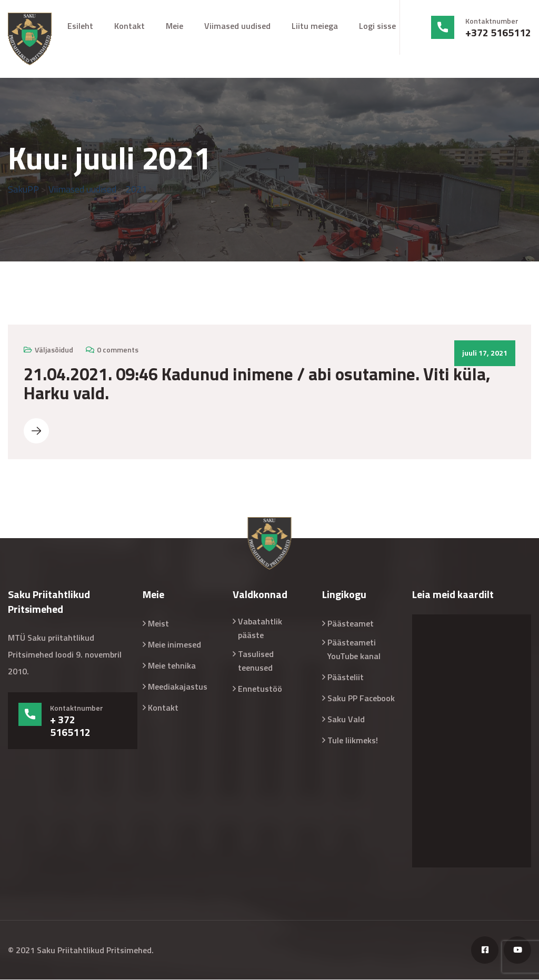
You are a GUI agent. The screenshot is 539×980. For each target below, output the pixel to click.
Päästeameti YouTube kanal (354, 650)
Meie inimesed (174, 645)
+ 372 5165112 (70, 726)
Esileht (80, 26)
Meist (158, 624)
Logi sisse (377, 26)
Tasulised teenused (256, 661)
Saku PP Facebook (361, 699)
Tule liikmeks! (353, 741)
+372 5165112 (498, 33)
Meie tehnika (172, 666)
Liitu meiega (315, 26)
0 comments (118, 350)
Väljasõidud (54, 350)
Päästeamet (351, 624)
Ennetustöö (260, 689)
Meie (174, 26)
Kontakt (129, 26)
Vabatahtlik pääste (260, 629)
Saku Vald (346, 720)
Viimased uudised (237, 26)
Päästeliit (346, 678)
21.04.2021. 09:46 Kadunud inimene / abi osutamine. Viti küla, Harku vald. (257, 384)
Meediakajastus (178, 687)
